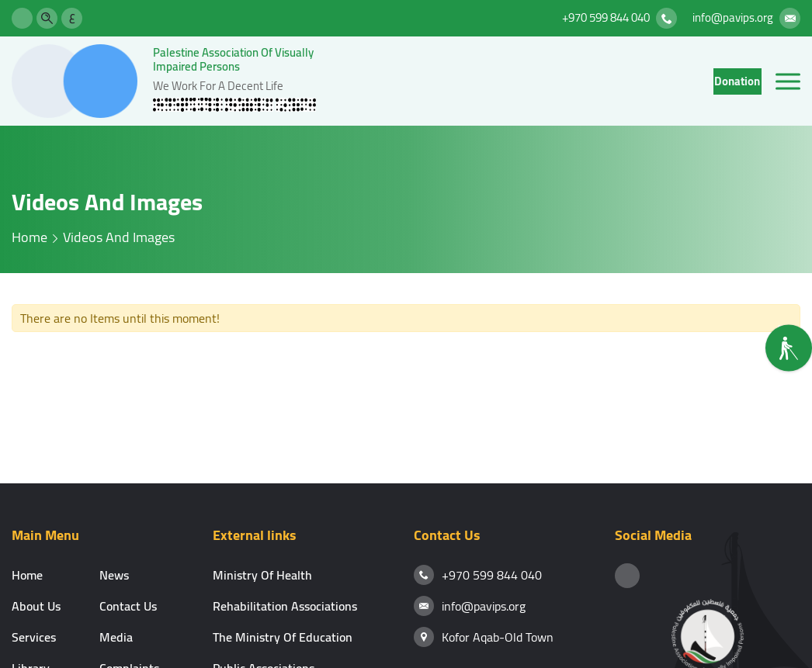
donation (737, 81)
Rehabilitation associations (285, 606)
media (116, 637)
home (29, 237)
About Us (36, 606)
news (114, 575)
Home (27, 575)
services (34, 637)
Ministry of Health (262, 575)
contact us (128, 606)
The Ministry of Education (283, 637)
